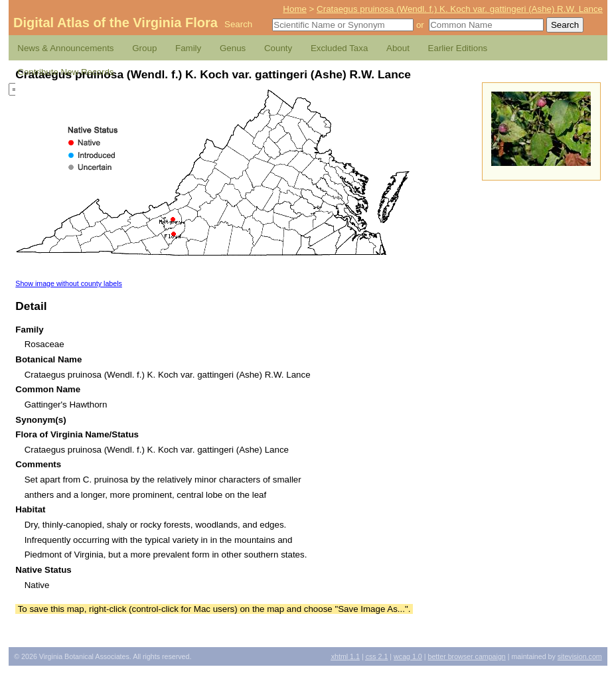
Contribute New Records (65, 72)
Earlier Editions (458, 48)
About (398, 48)
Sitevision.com (580, 656)
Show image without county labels (69, 283)
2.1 (377, 656)
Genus (233, 48)
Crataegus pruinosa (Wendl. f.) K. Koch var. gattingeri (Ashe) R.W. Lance (460, 9)
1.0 (408, 656)
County (278, 48)
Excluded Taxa (339, 48)
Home (295, 9)
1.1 (346, 656)
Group (144, 48)
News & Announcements (65, 48)
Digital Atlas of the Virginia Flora (116, 23)
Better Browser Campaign (466, 656)
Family (188, 48)
